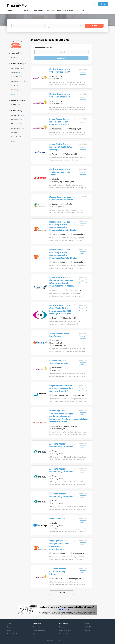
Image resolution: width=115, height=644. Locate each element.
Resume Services (65, 630)
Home (9, 623)
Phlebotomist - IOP (58, 519)
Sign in (93, 4)
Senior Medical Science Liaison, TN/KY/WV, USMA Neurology (61, 147)
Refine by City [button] (16, 111)
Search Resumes (39, 630)
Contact (10, 627)
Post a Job (37, 627)
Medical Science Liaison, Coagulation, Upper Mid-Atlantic (60, 172)
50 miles (14, 58)
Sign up (103, 4)
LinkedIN (88, 627)
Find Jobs (94, 26)
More (13, 94)
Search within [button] (16, 53)
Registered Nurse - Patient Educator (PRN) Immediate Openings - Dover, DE (61, 388)
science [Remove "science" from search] (15, 44)
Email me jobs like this (43, 48)
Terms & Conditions (14, 634)
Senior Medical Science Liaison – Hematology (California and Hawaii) (59, 122)
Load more (62, 593)
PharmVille (65, 641)
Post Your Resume (65, 634)
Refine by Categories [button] (19, 64)
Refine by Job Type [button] (18, 100)
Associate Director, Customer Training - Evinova (58, 571)
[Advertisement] (102, 80)
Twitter (88, 630)
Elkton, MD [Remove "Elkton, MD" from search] (16, 47)
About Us (10, 630)
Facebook (88, 623)
